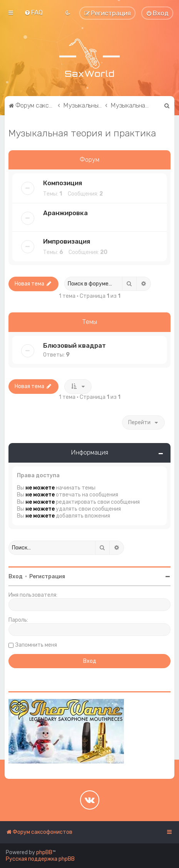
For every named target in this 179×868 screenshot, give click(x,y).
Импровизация (67, 241)
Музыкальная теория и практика (82, 133)
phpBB (44, 852)
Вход (16, 577)
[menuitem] (33, 12)
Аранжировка (65, 213)
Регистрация (47, 577)
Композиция (63, 183)
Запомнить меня (36, 645)
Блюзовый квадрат (74, 345)
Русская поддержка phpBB (40, 859)
